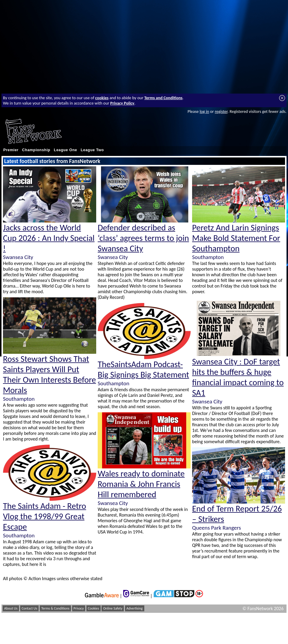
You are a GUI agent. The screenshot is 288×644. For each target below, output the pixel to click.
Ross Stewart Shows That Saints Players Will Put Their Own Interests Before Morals (49, 375)
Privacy (79, 608)
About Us (11, 608)
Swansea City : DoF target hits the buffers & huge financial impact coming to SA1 (238, 377)
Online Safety (113, 608)
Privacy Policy (122, 103)
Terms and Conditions (163, 98)
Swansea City (18, 257)
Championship (36, 150)
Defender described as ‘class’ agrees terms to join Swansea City (143, 238)
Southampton (19, 399)
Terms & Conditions (55, 608)
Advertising (135, 608)
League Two (92, 150)
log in (204, 111)
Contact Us (30, 608)
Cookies (94, 608)
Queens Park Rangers (216, 528)
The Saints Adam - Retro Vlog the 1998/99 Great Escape (45, 516)
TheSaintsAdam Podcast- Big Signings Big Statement (143, 370)
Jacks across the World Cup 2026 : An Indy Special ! (49, 238)
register (221, 111)
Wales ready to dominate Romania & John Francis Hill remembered (141, 484)
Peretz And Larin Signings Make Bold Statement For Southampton (236, 238)
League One (65, 150)
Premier (11, 150)
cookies (102, 98)
